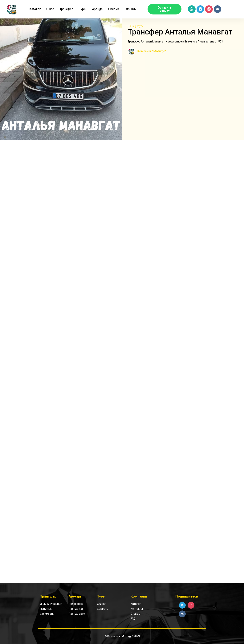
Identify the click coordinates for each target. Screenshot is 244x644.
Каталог (35, 9)
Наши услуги (136, 26)
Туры (83, 9)
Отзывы (131, 9)
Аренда (97, 9)
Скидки (114, 9)
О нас (50, 9)
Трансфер (67, 9)
